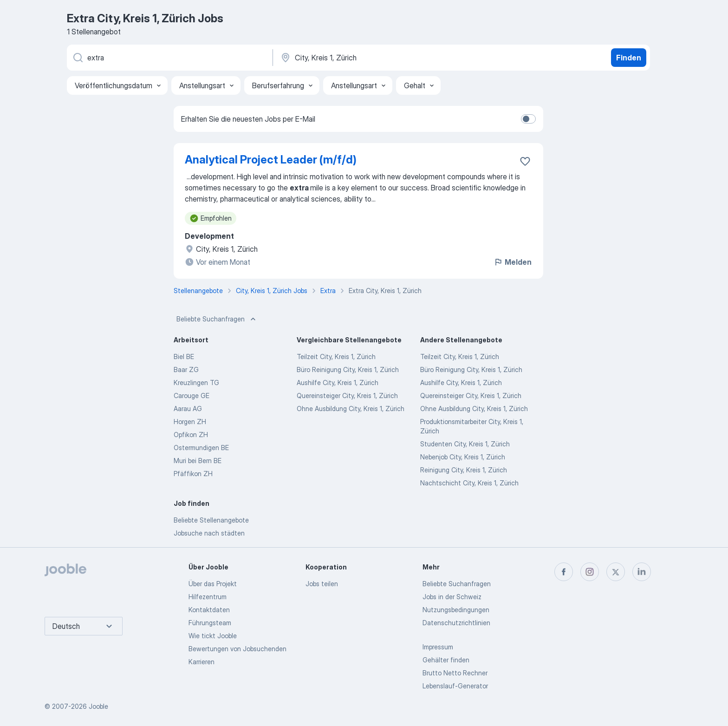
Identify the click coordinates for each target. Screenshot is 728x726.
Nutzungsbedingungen (456, 610)
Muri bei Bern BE (198, 461)
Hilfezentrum (208, 597)
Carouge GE (192, 396)
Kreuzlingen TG (196, 383)
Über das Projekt (213, 584)
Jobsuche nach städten (209, 533)
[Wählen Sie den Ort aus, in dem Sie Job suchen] (377, 58)
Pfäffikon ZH (193, 474)
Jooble (98, 706)
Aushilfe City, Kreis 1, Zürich (338, 383)
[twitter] (616, 572)
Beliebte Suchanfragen (217, 319)
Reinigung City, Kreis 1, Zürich (464, 470)
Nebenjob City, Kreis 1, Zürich (463, 457)
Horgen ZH (190, 422)
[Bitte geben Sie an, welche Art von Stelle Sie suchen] (169, 58)
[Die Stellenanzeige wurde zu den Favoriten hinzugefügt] (525, 161)
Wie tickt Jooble (213, 636)
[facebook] (564, 572)
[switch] (528, 119)
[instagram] (590, 572)
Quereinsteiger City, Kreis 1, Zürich (347, 396)
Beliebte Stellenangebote (211, 520)
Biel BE (184, 356)
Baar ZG (186, 370)
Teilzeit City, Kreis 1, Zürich (336, 356)
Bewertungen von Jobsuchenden (237, 649)
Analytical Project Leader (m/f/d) (271, 160)
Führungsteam (210, 623)
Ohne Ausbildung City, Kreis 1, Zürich (351, 409)
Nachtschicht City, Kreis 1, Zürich (469, 483)
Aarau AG (188, 409)
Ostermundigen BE (201, 448)
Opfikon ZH (191, 435)
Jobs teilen (322, 584)
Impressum (438, 647)
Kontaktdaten (209, 610)
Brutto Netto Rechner (455, 673)
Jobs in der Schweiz (452, 597)
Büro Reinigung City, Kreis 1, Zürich (348, 370)
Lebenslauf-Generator (455, 686)
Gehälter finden (446, 660)
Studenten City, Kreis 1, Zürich (465, 444)
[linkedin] (642, 572)
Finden (629, 58)
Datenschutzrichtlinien (456, 623)
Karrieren (201, 662)
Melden (513, 262)
